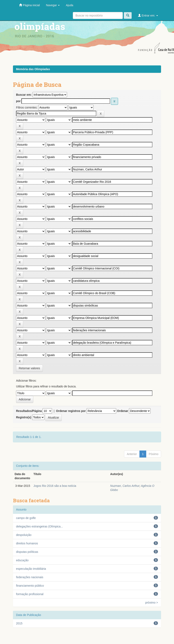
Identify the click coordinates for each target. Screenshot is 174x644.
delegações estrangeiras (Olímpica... (39, 526)
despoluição (24, 535)
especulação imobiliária (31, 569)
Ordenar (123, 411)
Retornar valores (29, 368)
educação (22, 560)
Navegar (53, 5)
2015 (19, 623)
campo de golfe (26, 518)
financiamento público (30, 586)
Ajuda (70, 5)
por (18, 101)
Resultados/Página (29, 411)
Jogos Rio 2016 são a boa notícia (55, 486)
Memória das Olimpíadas (33, 69)
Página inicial (29, 5)
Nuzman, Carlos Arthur (125, 486)
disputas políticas (27, 552)
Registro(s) (24, 417)
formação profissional (30, 594)
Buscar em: (24, 95)
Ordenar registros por (71, 411)
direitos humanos (27, 543)
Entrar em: (148, 15)
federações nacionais (30, 577)
